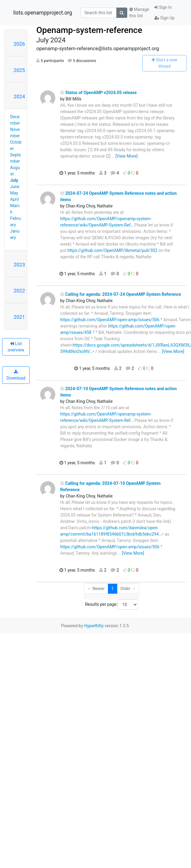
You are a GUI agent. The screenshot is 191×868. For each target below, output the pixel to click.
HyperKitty (94, 626)
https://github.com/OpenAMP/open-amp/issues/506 (110, 320)
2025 (19, 70)
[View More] (126, 156)
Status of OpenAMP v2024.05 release (98, 93)
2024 (19, 96)
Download (16, 375)
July (14, 180)
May (14, 193)
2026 (19, 44)
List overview (16, 347)
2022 (19, 291)
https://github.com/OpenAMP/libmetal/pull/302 (112, 250)
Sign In (163, 7)
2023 (19, 265)
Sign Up (165, 18)
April (15, 199)
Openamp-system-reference (89, 30)
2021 (19, 317)
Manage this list (139, 13)
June (15, 187)
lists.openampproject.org (43, 13)
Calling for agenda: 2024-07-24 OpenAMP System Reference (121, 294)
